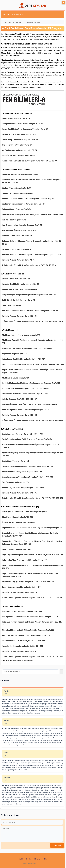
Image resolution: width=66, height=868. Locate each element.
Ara (62, 672)
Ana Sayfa (6, 15)
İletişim (28, 859)
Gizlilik (21, 859)
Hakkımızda (37, 859)
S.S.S (46, 859)
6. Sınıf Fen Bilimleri (17, 15)
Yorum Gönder (57, 845)
